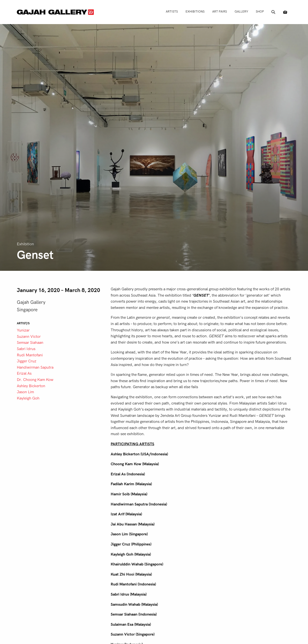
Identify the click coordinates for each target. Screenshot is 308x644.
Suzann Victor (29, 337)
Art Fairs (220, 11)
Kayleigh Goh (28, 398)
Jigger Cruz (27, 361)
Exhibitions (195, 11)
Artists (172, 11)
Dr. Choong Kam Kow (35, 380)
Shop (260, 11)
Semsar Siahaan (30, 343)
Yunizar (23, 330)
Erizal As (24, 373)
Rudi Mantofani (30, 355)
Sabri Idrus (26, 349)
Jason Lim (25, 392)
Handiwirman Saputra (35, 367)
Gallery (241, 11)
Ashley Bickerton (31, 386)
